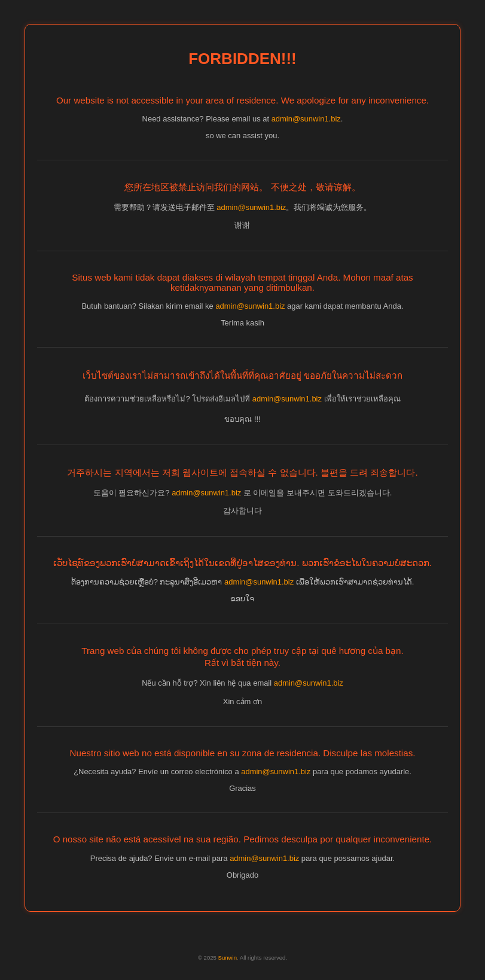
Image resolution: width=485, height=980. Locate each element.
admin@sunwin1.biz (306, 119)
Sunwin (228, 958)
